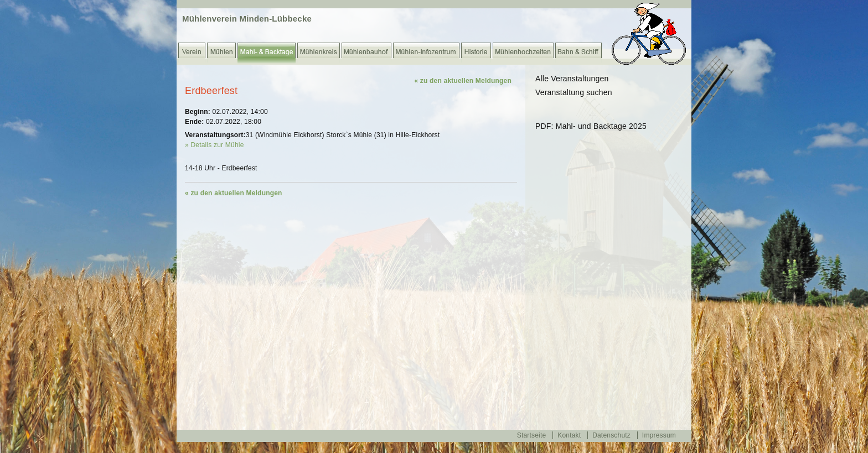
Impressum (659, 435)
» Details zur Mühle (215, 145)
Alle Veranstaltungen (572, 79)
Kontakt (569, 435)
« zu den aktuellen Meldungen (463, 81)
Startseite (532, 435)
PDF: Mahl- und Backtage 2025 (591, 126)
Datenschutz (611, 435)
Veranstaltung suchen (574, 92)
